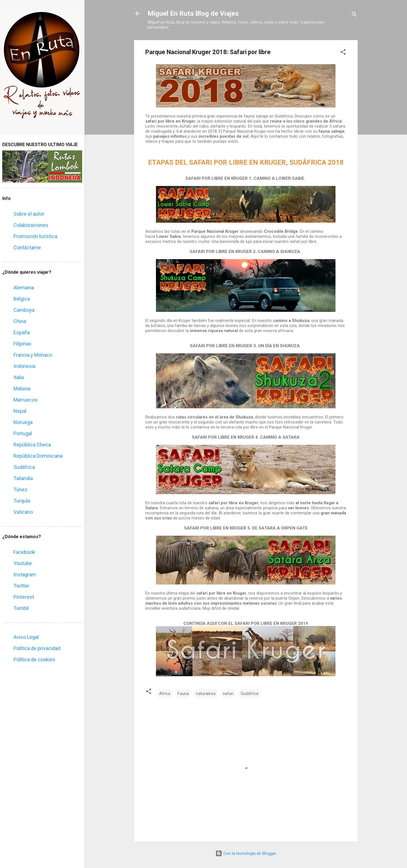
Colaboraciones (31, 225)
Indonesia (24, 366)
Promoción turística (35, 236)
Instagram (25, 575)
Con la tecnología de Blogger (246, 853)
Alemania (24, 288)
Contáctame (27, 247)
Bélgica (22, 299)
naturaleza (206, 694)
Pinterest (24, 597)
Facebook (24, 552)
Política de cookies (34, 659)
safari (228, 694)
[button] (343, 53)
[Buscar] (354, 15)
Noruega (23, 422)
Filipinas (22, 344)
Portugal (23, 433)
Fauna (183, 694)
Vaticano (23, 512)
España (22, 332)
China (20, 321)
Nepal (20, 411)
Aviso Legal (26, 637)
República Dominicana (38, 456)
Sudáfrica (250, 694)
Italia (19, 377)
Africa (165, 694)
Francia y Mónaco (33, 355)
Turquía (22, 501)
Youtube (23, 563)
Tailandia (23, 478)
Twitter (21, 586)
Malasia (22, 389)
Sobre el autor (29, 214)
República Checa (32, 445)
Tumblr (21, 608)
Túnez (20, 490)
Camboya (24, 310)
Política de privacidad (37, 648)
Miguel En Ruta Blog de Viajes (193, 13)
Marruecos (26, 400)
